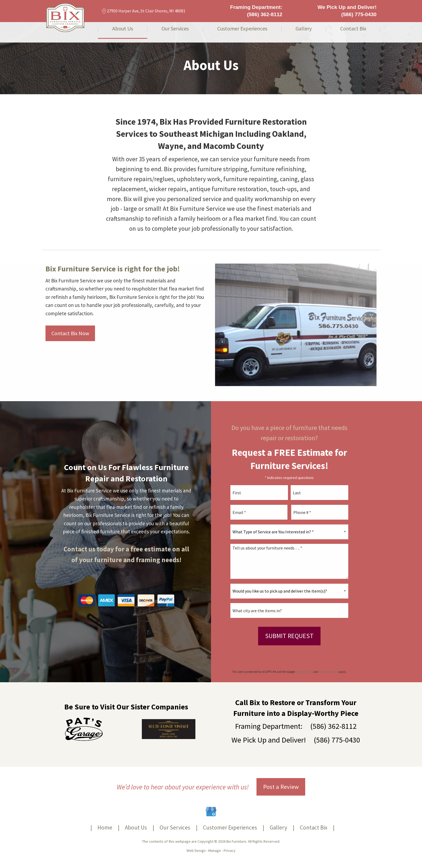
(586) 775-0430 (359, 14)
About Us (123, 29)
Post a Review (281, 787)
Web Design (196, 850)
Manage (215, 850)
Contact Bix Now (70, 333)
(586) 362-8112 (265, 14)
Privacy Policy (304, 672)
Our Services (175, 29)
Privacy (230, 850)
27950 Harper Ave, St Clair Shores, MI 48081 (144, 11)
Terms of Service (328, 672)
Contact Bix (353, 29)
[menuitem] (123, 32)
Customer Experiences (242, 29)
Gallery (304, 29)
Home (105, 827)
